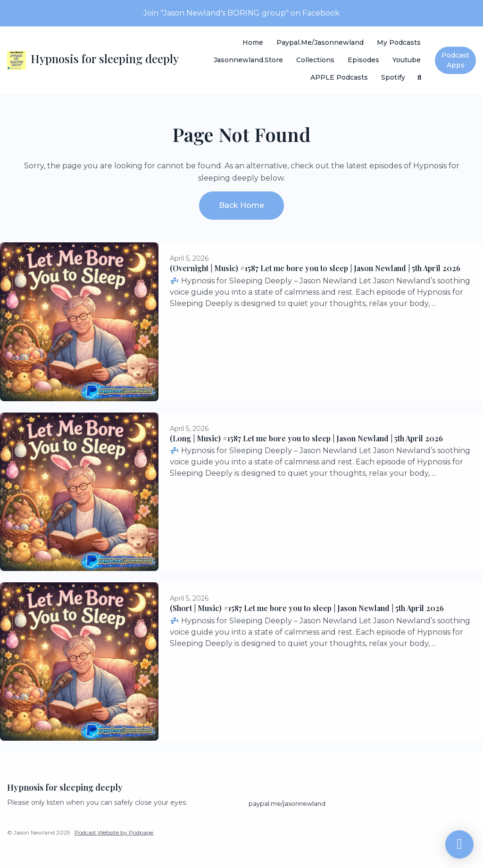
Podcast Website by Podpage (114, 832)
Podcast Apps (455, 60)
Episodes (363, 60)
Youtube (407, 60)
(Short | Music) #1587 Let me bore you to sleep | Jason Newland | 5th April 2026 (307, 608)
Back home (241, 205)
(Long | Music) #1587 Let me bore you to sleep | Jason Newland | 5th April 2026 (306, 438)
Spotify (393, 77)
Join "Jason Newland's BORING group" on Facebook (241, 13)
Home (253, 42)
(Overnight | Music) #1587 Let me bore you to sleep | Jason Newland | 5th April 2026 (315, 268)
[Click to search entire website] (420, 78)
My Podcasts (399, 42)
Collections (315, 60)
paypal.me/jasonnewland (320, 42)
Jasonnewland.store (248, 60)
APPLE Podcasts (339, 77)
